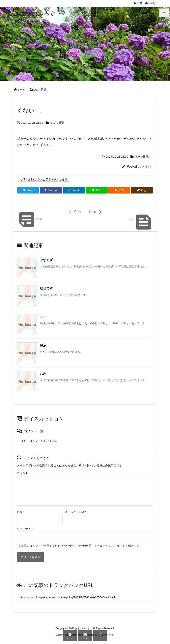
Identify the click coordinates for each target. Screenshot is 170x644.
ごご (43, 317)
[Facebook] (51, 190)
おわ (43, 374)
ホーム (21, 89)
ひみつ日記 (40, 89)
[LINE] (96, 190)
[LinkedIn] (74, 190)
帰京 (43, 345)
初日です (46, 288)
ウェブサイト (25, 529)
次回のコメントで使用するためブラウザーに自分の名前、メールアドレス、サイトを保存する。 (82, 546)
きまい (147, 167)
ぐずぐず (46, 260)
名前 (21, 512)
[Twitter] (28, 190)
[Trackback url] (85, 597)
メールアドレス (75, 512)
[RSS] (119, 190)
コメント (23, 473)
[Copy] (142, 190)
